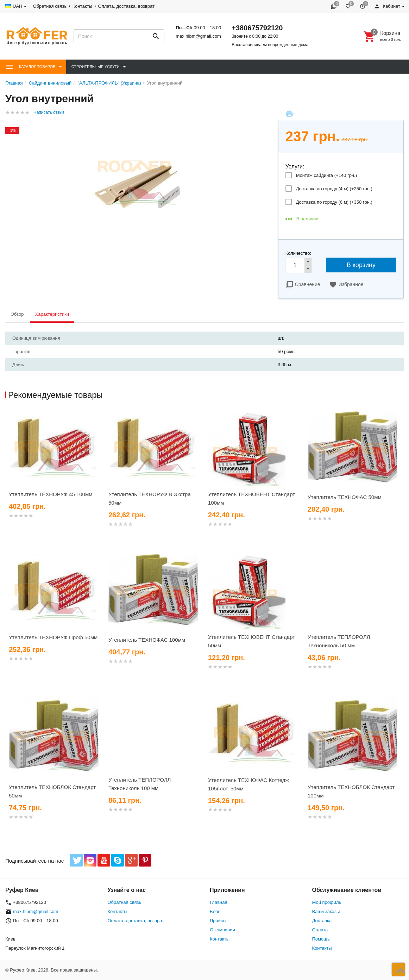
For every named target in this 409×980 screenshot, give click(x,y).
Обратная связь (50, 6)
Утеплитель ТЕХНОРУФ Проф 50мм (53, 637)
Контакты (82, 6)
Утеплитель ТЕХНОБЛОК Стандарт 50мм (52, 791)
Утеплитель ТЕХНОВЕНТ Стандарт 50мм (251, 641)
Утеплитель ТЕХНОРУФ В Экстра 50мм (150, 498)
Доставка (322, 921)
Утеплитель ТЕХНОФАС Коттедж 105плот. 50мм (248, 784)
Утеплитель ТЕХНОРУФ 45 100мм (51, 494)
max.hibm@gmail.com (198, 36)
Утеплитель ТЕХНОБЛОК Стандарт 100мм (351, 791)
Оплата (320, 930)
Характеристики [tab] (52, 314)
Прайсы (218, 921)
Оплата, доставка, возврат (126, 6)
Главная (218, 902)
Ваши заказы (326, 911)
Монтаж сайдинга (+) (326, 175)
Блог (215, 911)
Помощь (321, 939)
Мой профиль (327, 902)
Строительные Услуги (96, 67)
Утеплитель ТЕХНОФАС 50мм (345, 497)
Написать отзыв (49, 112)
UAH (17, 6)
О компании (222, 930)
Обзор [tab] (17, 314)
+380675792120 (257, 28)
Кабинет (387, 6)
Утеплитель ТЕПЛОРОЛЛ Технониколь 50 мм (339, 641)
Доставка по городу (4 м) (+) (334, 189)
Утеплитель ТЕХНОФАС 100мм (147, 640)
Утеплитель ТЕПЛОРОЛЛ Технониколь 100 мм (140, 784)
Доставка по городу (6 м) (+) (334, 202)
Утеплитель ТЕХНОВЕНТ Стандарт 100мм (251, 498)
